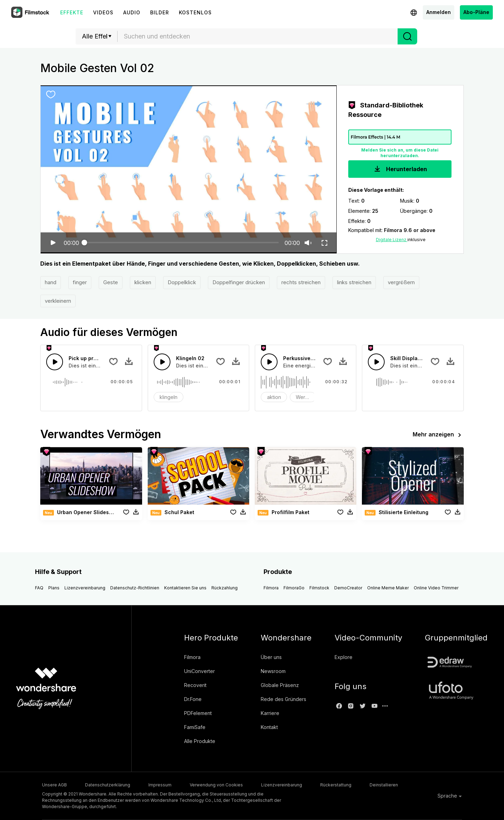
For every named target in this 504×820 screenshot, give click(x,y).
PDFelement (198, 713)
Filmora (271, 588)
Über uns (271, 657)
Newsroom (273, 671)
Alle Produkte (200, 741)
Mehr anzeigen (438, 435)
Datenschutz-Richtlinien (135, 588)
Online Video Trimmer (436, 588)
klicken (143, 282)
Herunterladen (400, 170)
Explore (344, 657)
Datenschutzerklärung (108, 785)
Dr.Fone (193, 699)
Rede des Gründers (283, 699)
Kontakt (269, 727)
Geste (111, 282)
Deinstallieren (384, 785)
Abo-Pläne (476, 12)
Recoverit (195, 685)
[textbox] (258, 36)
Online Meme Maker (388, 588)
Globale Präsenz (280, 685)
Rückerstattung (336, 785)
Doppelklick (182, 282)
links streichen (354, 282)
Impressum (160, 785)
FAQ (39, 588)
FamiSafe (195, 727)
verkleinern (58, 301)
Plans (54, 588)
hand (51, 282)
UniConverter (199, 671)
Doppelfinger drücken (239, 282)
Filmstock (319, 588)
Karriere (270, 713)
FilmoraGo (294, 588)
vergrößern (401, 282)
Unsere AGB (54, 785)
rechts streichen (301, 282)
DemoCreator (348, 588)
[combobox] (258, 36)
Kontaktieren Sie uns (185, 588)
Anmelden (439, 12)
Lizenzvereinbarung (85, 588)
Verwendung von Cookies (216, 785)
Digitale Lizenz (392, 240)
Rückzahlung (225, 588)
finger (80, 282)
